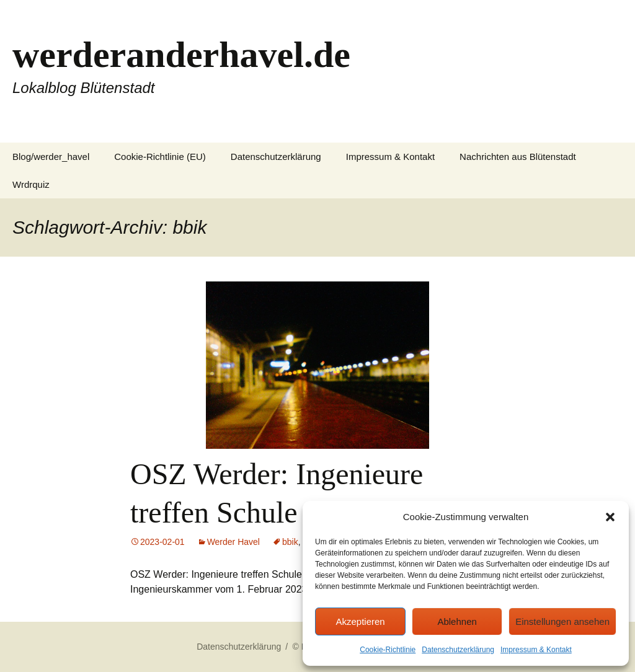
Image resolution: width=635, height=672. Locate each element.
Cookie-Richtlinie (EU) (160, 157)
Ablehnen (457, 621)
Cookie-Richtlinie (388, 650)
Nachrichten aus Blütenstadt (518, 157)
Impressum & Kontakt (536, 650)
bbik (290, 542)
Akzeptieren (360, 621)
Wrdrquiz (31, 184)
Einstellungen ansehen (562, 621)
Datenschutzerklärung (458, 650)
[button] (610, 517)
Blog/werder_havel (51, 157)
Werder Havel (233, 542)
